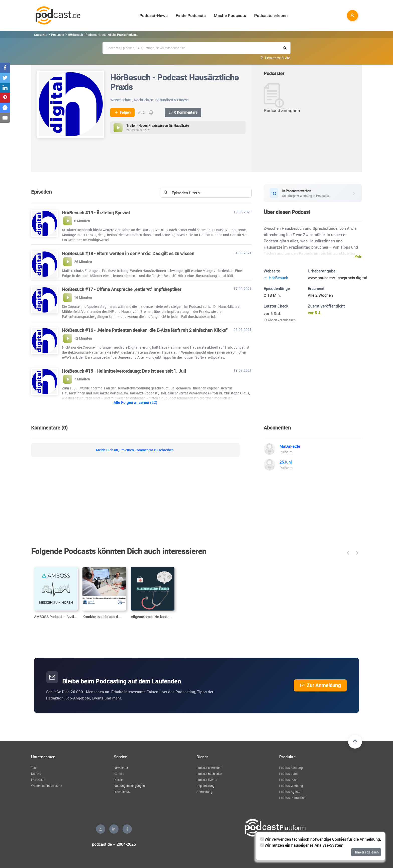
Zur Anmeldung (320, 685)
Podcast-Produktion (292, 798)
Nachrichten (143, 100)
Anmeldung (204, 792)
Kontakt (119, 774)
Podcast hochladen (209, 774)
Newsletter (121, 768)
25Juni (286, 462)
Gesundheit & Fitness (172, 100)
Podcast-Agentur (290, 792)
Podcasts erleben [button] (271, 15)
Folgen (122, 112)
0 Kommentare (183, 112)
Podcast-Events (207, 780)
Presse (118, 780)
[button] (348, 553)
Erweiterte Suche (278, 58)
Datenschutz (122, 792)
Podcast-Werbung (291, 786)
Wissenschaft (121, 100)
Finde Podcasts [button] (191, 15)
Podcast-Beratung (291, 768)
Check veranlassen (280, 320)
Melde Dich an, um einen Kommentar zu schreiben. (135, 450)
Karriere (36, 774)
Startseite (41, 35)
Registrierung (206, 786)
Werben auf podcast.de (46, 786)
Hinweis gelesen (366, 852)
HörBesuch (276, 278)
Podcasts (58, 35)
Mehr (358, 256)
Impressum (39, 780)
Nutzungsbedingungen (129, 786)
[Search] (206, 193)
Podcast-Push (288, 780)
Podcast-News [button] (154, 15)
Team (35, 768)
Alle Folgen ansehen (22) (135, 402)
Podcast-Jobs (288, 774)
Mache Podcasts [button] (230, 15)
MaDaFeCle (290, 446)
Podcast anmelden (209, 768)
